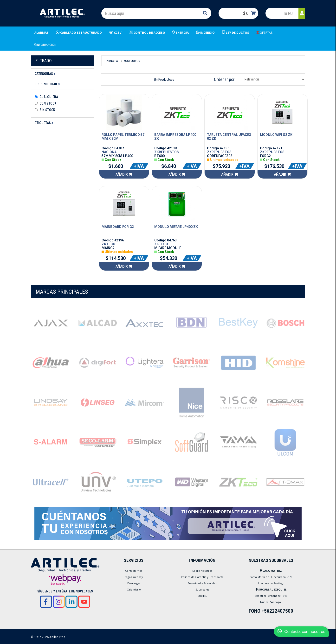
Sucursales (202, 589)
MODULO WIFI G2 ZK (276, 135)
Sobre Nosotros (202, 571)
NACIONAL (110, 152)
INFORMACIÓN (45, 45)
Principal (113, 61)
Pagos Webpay (134, 577)
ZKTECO (108, 244)
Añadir (124, 174)
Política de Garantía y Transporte (202, 577)
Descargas (134, 583)
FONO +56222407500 (271, 611)
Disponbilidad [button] (48, 84)
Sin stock (47, 110)
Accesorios (132, 61)
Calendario (134, 589)
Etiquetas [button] (45, 123)
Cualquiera (49, 97)
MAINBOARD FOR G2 (118, 227)
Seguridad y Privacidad (202, 583)
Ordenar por (224, 79)
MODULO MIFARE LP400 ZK (176, 227)
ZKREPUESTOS (167, 152)
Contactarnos (134, 571)
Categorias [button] (46, 74)
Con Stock (48, 103)
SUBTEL (202, 596)
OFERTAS (265, 33)
